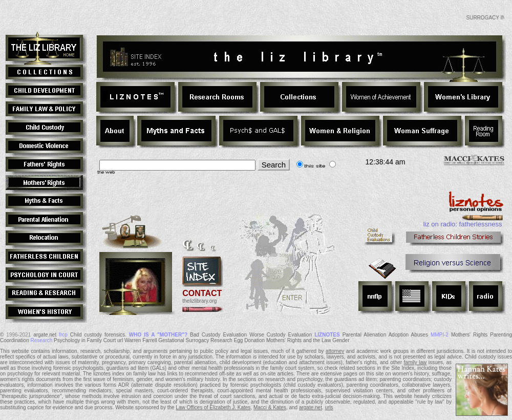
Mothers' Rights (469, 335)
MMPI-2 (440, 335)
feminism (123, 379)
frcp (63, 335)
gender (144, 379)
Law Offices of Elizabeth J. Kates (213, 407)
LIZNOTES (327, 335)
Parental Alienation (365, 335)
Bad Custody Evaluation (218, 335)
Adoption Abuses (408, 335)
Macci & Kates (270, 407)
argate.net (45, 335)
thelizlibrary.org (199, 301)
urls (329, 407)
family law (415, 362)
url (120, 340)
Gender (341, 340)
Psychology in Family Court (85, 340)
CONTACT (202, 293)
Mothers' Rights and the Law (298, 340)
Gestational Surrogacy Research (195, 340)
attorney (335, 351)
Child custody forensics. (98, 335)
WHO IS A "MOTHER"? (158, 335)
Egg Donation (250, 340)
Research (42, 340)
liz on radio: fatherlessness (462, 224)
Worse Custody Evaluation (281, 335)
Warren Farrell (141, 340)
